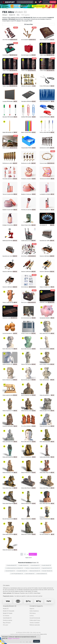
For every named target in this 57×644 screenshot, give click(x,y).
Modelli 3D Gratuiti (8, 613)
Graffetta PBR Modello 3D (27, 117)
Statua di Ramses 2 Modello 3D (10, 473)
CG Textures (6, 616)
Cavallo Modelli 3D (46, 565)
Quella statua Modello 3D (46, 457)
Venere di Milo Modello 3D (46, 349)
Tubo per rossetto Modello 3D (10, 194)
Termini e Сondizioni (34, 623)
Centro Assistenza (34, 611)
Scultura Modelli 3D (11, 565)
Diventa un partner (8, 620)
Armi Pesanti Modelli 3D (17, 574)
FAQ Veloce (33, 613)
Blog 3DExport (7, 623)
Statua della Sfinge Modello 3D (10, 503)
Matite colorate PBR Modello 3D (28, 132)
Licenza (32, 616)
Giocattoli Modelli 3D (22, 571)
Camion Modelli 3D (29, 574)
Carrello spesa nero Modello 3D (28, 241)
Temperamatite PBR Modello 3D (28, 148)
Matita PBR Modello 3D (8, 132)
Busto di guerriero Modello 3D (28, 395)
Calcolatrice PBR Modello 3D (28, 101)
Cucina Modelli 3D (35, 565)
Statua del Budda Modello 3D (9, 442)
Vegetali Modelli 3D (46, 568)
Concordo (37, 641)
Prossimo (33, 554)
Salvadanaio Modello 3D (45, 318)
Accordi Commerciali (35, 618)
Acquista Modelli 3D (10, 606)
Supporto (32, 609)
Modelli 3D (6, 609)
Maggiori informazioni (14, 638)
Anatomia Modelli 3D (41, 574)
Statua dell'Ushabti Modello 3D (10, 457)
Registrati (53, 2)
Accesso (46, 2)
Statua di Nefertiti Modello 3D (46, 519)
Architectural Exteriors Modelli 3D (14, 568)
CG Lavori (6, 625)
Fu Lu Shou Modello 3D (27, 426)
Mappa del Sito (44, 634)
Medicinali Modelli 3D (34, 571)
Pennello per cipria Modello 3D (28, 210)
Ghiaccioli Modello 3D (45, 101)
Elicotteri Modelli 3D (47, 571)
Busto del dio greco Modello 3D (28, 380)
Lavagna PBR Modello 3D (8, 101)
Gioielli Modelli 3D (10, 571)
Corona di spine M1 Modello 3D (47, 163)
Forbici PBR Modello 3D (45, 86)
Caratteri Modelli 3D (23, 565)
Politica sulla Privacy (35, 620)
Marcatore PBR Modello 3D (9, 117)
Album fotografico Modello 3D (47, 40)
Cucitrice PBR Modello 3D (46, 117)
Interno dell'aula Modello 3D (9, 148)
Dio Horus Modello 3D (45, 534)
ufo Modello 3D (43, 225)
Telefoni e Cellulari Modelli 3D (32, 568)
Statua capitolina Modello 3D (9, 395)
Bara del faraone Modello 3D (9, 519)
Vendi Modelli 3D (7, 618)
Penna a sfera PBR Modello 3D (47, 132)
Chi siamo (6, 585)
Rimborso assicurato (35, 625)
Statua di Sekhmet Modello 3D (28, 503)
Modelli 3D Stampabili (9, 611)
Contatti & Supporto (36, 606)
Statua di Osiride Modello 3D (28, 519)
